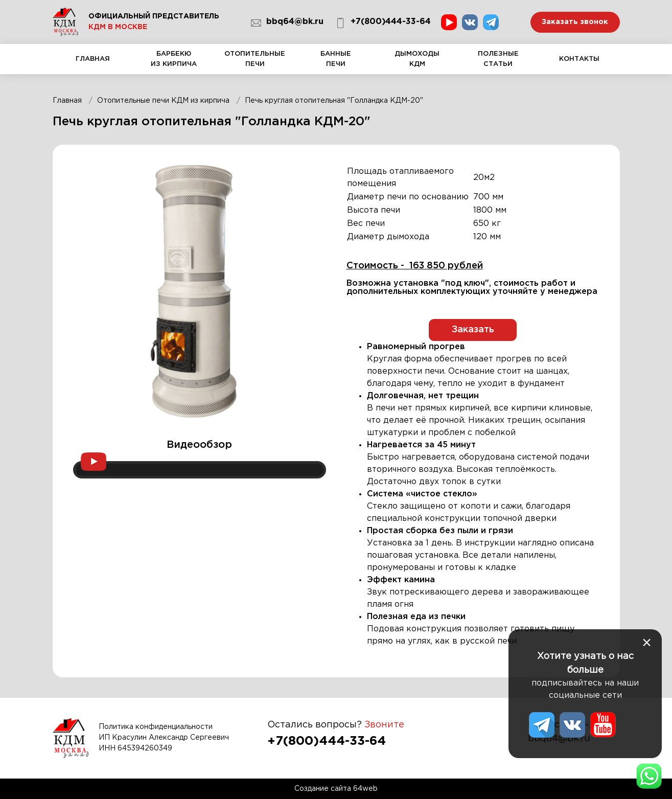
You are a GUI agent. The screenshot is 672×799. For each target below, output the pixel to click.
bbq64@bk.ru (287, 23)
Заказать (473, 330)
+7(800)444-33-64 (383, 23)
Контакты (579, 65)
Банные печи (336, 63)
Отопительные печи (255, 63)
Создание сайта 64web (336, 789)
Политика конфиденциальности (156, 727)
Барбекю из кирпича (174, 63)
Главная (93, 65)
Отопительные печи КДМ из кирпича (163, 101)
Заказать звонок (575, 22)
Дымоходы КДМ (417, 63)
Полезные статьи (498, 63)
